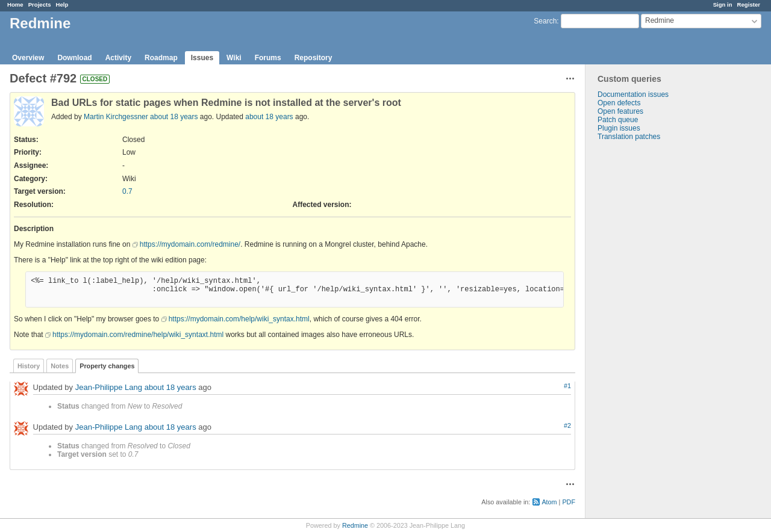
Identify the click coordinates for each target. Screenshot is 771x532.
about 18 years (174, 117)
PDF (569, 502)
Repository (314, 58)
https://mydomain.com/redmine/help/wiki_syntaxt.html (138, 335)
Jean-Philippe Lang (109, 387)
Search (545, 21)
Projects (40, 5)
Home (15, 5)
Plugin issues (619, 128)
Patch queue (618, 120)
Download (74, 58)
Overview (28, 58)
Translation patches (629, 137)
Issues (202, 58)
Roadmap (161, 58)
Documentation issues (633, 94)
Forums (268, 58)
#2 (567, 425)
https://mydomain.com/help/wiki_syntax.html (239, 319)
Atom (549, 502)
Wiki (234, 58)
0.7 (127, 191)
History (29, 366)
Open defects (619, 103)
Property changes (107, 366)
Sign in (723, 5)
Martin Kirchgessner (116, 117)
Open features (620, 111)
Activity (118, 58)
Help (62, 5)
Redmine (355, 525)
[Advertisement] (646, 330)
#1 (567, 386)
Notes (60, 366)
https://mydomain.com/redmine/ (190, 244)
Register (749, 5)
